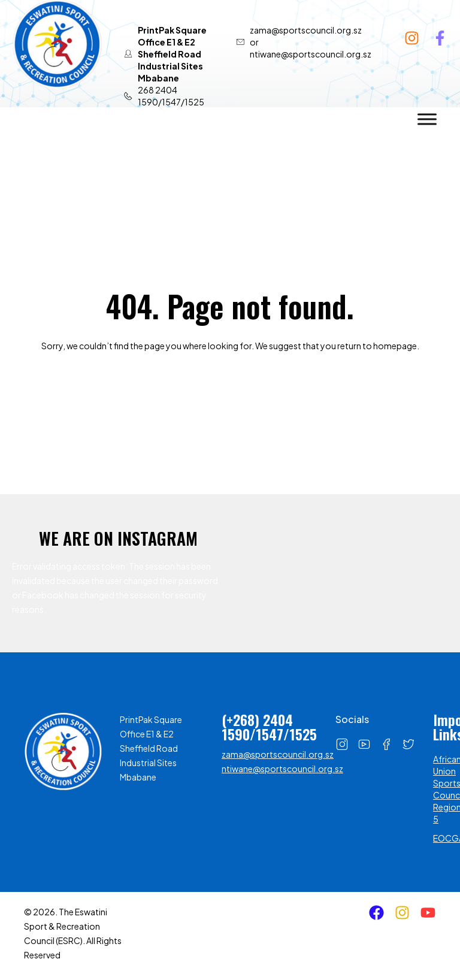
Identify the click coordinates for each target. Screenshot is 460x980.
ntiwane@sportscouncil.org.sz (282, 769)
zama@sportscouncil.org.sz (278, 754)
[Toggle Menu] (427, 119)
